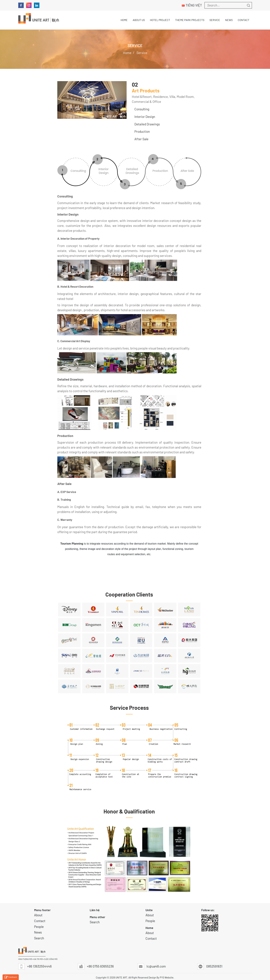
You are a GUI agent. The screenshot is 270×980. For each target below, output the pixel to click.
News (38, 932)
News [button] (229, 20)
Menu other (97, 917)
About (38, 915)
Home (149, 928)
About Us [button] (139, 20)
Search (39, 938)
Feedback (11, 977)
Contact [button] (244, 20)
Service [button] (215, 20)
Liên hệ (95, 910)
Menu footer (42, 910)
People (39, 927)
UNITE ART (121, 978)
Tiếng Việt (192, 5)
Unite (149, 910)
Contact (40, 921)
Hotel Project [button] (160, 20)
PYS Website (167, 978)
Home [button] (124, 20)
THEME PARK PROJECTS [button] (190, 20)
